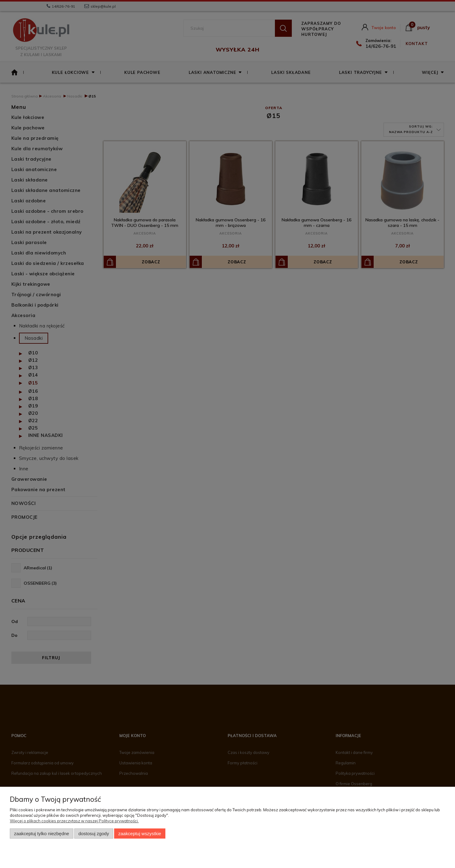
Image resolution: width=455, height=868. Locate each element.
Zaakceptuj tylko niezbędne (42, 834)
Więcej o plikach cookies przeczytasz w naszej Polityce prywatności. (74, 821)
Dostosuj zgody (94, 834)
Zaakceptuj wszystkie (140, 834)
